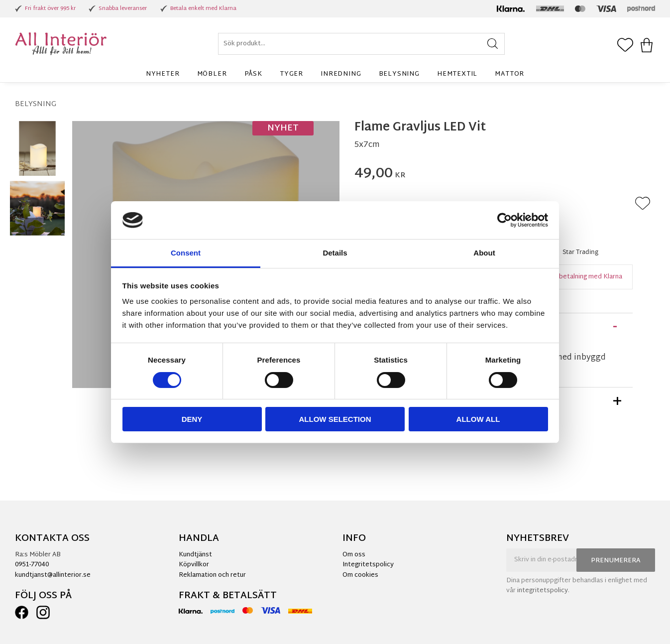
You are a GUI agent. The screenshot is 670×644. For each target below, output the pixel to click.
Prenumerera (616, 561)
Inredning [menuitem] (341, 74)
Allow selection (335, 419)
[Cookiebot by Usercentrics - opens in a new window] (504, 220)
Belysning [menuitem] (399, 74)
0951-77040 (32, 565)
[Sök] (493, 44)
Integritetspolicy (368, 565)
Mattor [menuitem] (509, 74)
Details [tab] (335, 253)
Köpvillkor (194, 565)
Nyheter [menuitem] (163, 74)
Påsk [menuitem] (253, 74)
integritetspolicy (543, 591)
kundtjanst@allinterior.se (53, 575)
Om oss (354, 555)
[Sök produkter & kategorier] (361, 44)
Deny (192, 419)
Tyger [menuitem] (291, 74)
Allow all (478, 419)
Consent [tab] (186, 253)
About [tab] (484, 253)
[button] (625, 46)
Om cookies (360, 575)
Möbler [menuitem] (212, 74)
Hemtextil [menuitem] (457, 74)
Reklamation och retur (212, 575)
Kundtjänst (195, 555)
